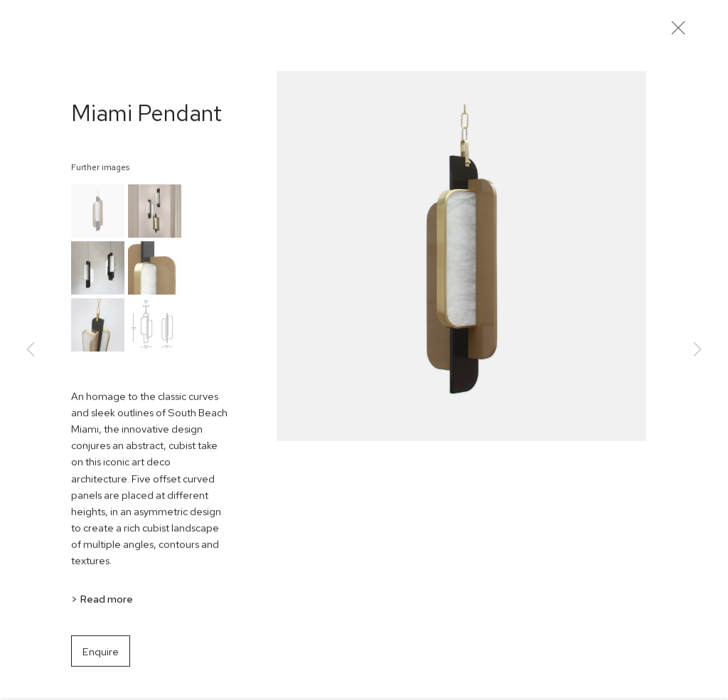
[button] (98, 214)
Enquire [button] (101, 656)
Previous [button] (31, 350)
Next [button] (697, 350)
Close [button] (676, 32)
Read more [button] (106, 602)
